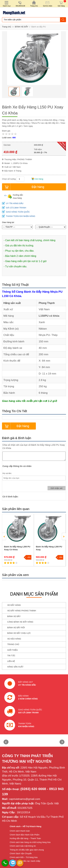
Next (62, 742)
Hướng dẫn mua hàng (14, 196)
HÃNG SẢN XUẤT (15, 667)
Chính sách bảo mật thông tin (23, 846)
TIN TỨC (11, 656)
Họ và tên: (7, 473)
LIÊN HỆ (11, 661)
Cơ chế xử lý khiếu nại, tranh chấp (25, 861)
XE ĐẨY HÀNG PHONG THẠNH (22, 611)
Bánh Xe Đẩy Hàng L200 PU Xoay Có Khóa (17, 548)
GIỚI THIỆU (12, 650)
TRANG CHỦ (13, 644)
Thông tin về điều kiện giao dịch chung (27, 850)
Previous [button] (4, 536)
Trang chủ (7, 27)
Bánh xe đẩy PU (39, 27)
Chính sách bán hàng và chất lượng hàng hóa (30, 842)
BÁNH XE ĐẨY (22, 27)
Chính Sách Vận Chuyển (21, 853)
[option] (14, 92)
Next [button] (64, 536)
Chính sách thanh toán (20, 831)
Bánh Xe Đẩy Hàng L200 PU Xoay (49, 548)
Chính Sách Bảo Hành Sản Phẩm (25, 835)
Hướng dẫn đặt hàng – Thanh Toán (25, 838)
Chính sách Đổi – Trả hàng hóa (24, 857)
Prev (6, 742)
